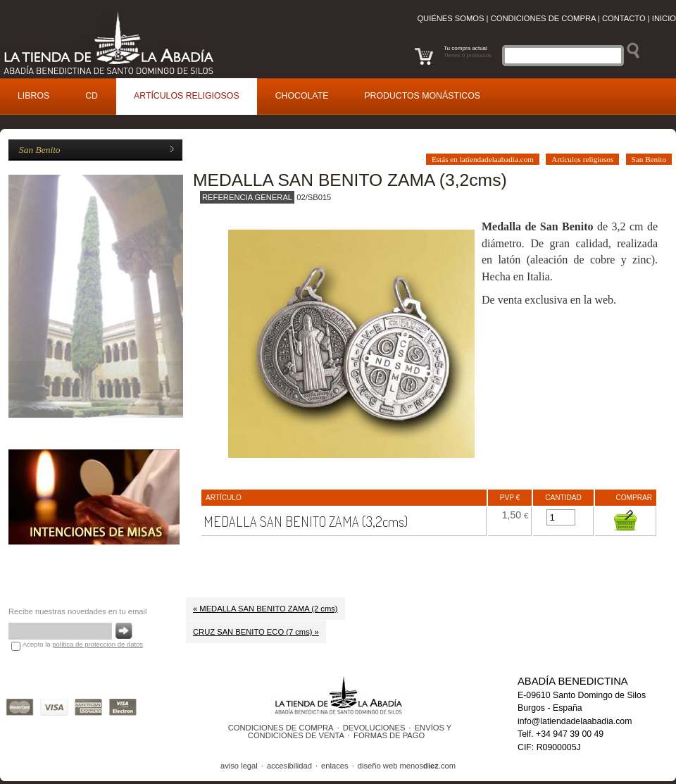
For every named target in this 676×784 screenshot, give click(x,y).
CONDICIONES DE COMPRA (281, 728)
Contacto (624, 18)
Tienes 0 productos (468, 55)
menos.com (427, 766)
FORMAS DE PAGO (389, 735)
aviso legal (239, 766)
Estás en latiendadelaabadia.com (483, 159)
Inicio (664, 18)
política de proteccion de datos (98, 644)
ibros (33, 96)
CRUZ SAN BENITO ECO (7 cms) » (256, 632)
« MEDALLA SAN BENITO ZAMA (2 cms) (265, 609)
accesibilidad (289, 766)
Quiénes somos (450, 18)
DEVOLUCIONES (374, 728)
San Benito (40, 150)
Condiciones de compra (543, 18)
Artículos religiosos (582, 159)
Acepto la (83, 644)
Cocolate (302, 96)
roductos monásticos (422, 96)
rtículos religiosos (187, 96)
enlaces (335, 766)
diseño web (378, 766)
